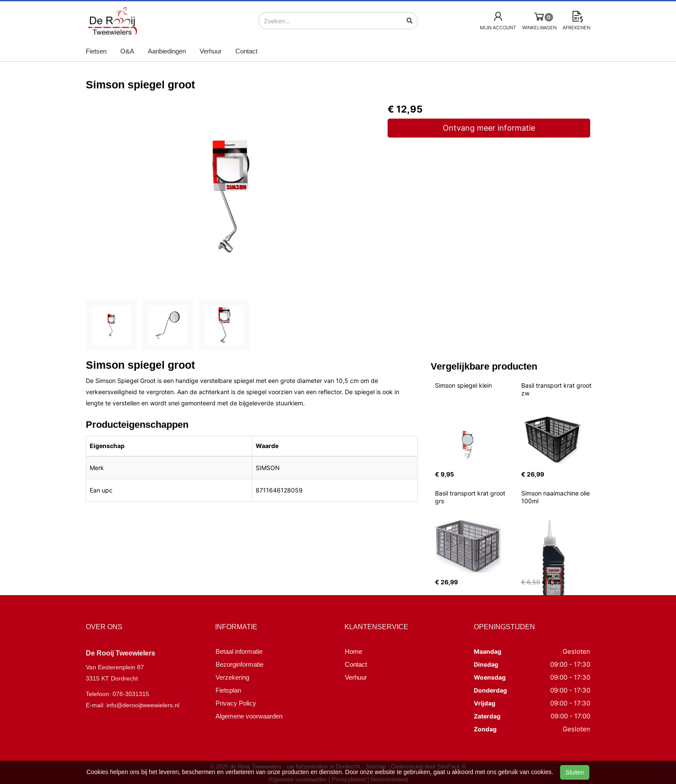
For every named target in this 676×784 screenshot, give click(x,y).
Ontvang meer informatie (489, 128)
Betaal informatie (239, 651)
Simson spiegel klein (463, 385)
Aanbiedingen (167, 51)
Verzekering (232, 677)
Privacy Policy (236, 703)
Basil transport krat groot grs (471, 497)
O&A (127, 51)
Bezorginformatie (239, 664)
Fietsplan (228, 690)
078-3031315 (131, 694)
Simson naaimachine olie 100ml (556, 497)
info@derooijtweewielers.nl (143, 705)
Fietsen (96, 51)
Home (354, 651)
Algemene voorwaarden (249, 716)
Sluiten (575, 772)
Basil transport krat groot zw (557, 389)
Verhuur (211, 51)
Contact (246, 51)
